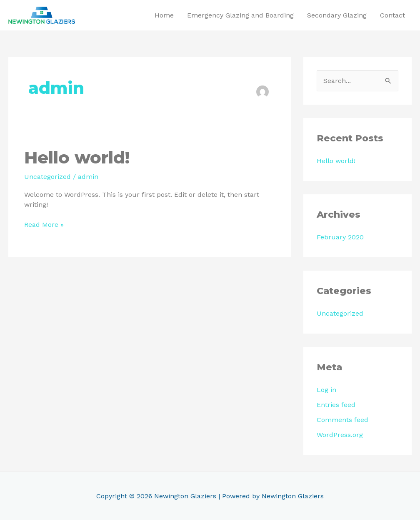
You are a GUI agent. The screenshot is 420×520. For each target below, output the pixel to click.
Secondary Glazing (337, 15)
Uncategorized (47, 177)
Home (164, 15)
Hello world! (77, 157)
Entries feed (336, 405)
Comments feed (342, 420)
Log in (326, 390)
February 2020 (340, 237)
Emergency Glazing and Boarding (240, 15)
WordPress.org (340, 435)
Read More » (44, 224)
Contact (392, 15)
